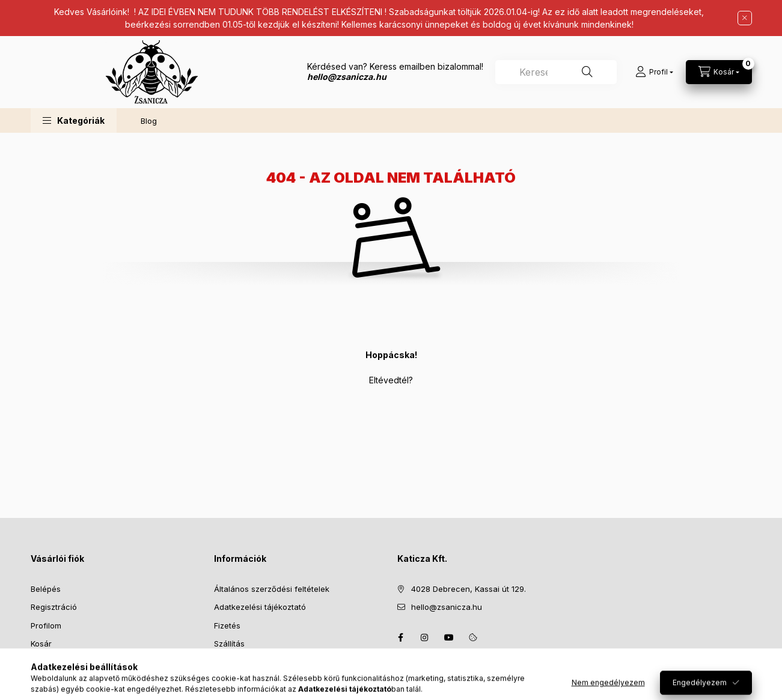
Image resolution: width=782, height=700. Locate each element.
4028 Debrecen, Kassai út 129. (469, 589)
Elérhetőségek (241, 662)
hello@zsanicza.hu (447, 607)
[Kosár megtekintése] (719, 72)
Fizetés (227, 625)
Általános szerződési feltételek (272, 589)
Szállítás (229, 644)
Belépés (46, 589)
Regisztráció (54, 607)
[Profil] (654, 72)
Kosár (41, 644)
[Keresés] (587, 72)
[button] (74, 120)
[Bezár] (745, 18)
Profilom (46, 625)
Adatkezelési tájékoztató (260, 607)
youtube (449, 638)
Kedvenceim (53, 662)
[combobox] (556, 72)
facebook (401, 638)
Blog (149, 121)
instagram (425, 638)
